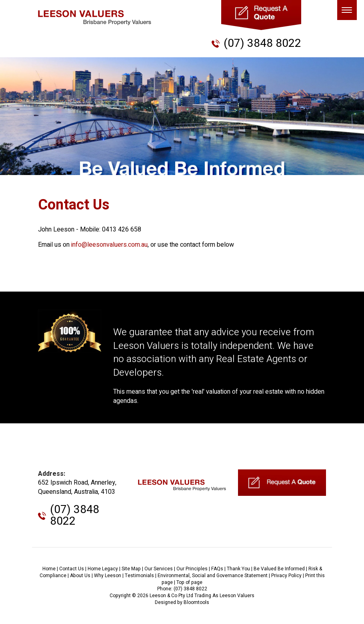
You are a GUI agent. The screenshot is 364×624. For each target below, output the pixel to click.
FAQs (217, 569)
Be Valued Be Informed (279, 569)
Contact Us (72, 569)
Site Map (131, 569)
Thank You (238, 569)
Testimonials (139, 576)
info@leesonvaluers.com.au (109, 245)
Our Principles (192, 569)
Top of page (189, 582)
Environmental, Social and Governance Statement (213, 576)
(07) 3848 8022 (262, 43)
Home (49, 569)
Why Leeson (108, 576)
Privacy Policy (286, 576)
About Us (80, 576)
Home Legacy (103, 569)
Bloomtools (196, 602)
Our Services (159, 569)
